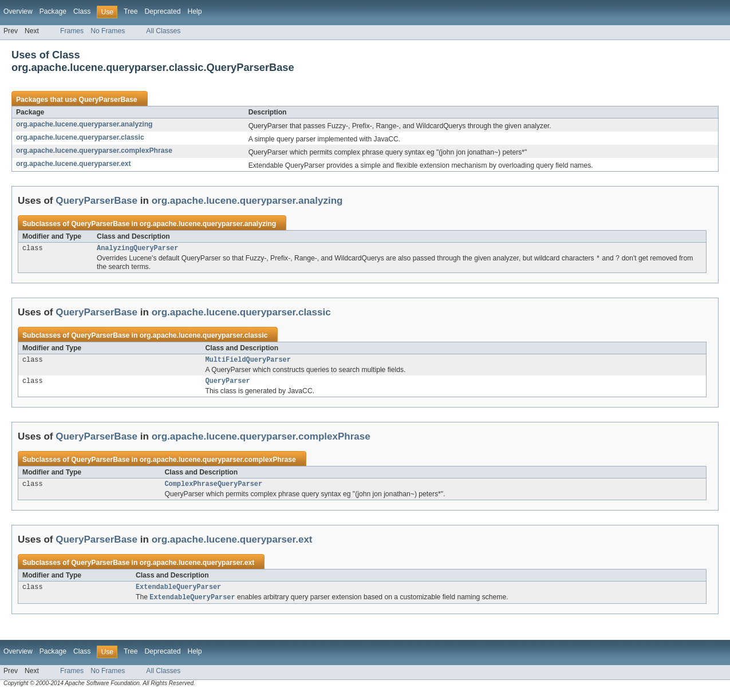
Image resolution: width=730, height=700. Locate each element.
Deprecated (163, 11)
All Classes (163, 31)
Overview (18, 11)
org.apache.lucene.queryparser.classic (80, 137)
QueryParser (228, 385)
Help (194, 11)
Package (53, 11)
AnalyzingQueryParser (137, 249)
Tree (131, 11)
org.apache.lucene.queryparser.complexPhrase (94, 151)
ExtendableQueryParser (178, 593)
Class (82, 11)
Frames (72, 31)
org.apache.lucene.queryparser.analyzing (84, 124)
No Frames (108, 31)
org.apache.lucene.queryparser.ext (74, 164)
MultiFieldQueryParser (248, 362)
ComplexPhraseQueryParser (213, 489)
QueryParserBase (108, 100)
